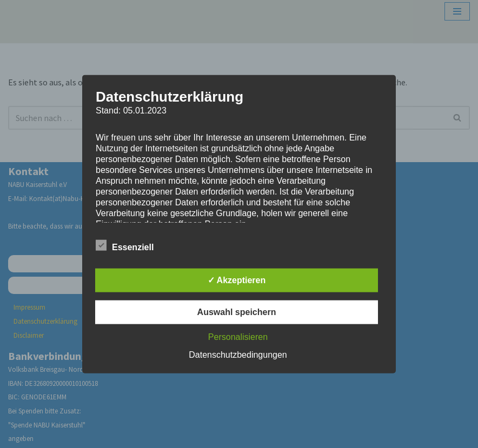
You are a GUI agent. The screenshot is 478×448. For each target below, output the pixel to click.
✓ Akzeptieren (237, 280)
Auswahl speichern (237, 312)
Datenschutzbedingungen (238, 355)
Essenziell (125, 245)
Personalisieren (238, 337)
